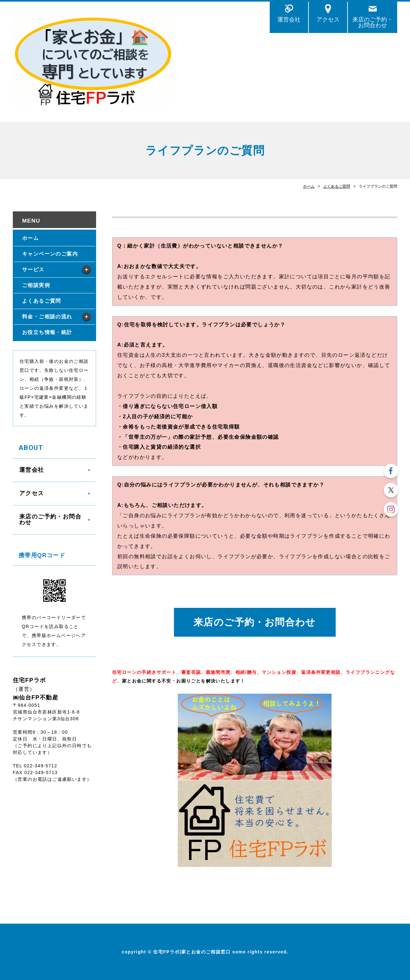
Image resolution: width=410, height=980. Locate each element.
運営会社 (289, 19)
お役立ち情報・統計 (47, 332)
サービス (33, 269)
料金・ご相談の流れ (47, 317)
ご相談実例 (36, 285)
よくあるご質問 (337, 186)
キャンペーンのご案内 (50, 254)
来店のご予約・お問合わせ (373, 22)
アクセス (328, 19)
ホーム (309, 186)
